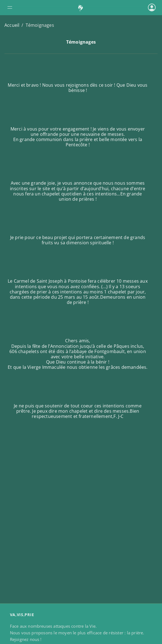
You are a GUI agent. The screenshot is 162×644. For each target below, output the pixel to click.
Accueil (12, 25)
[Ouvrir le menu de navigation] (30, 7)
